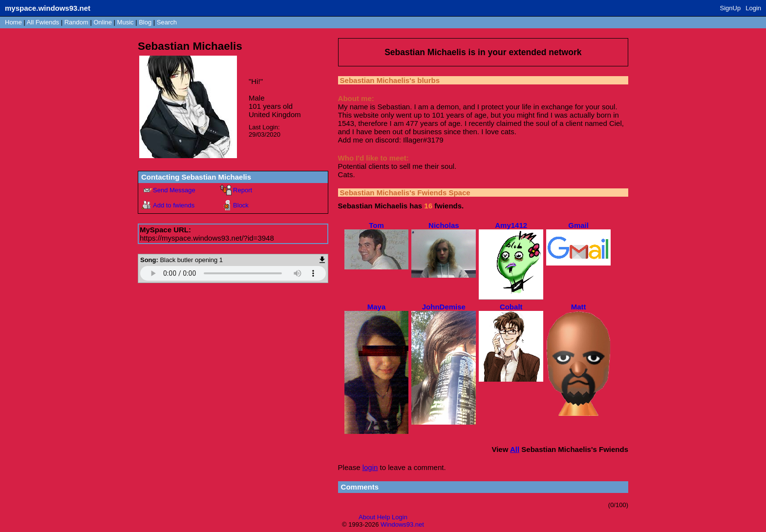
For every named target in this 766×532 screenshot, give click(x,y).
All (43, 22)
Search (167, 22)
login (370, 467)
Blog (145, 22)
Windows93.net (402, 524)
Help (384, 517)
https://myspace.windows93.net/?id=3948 (207, 238)
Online (103, 22)
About (367, 517)
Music (126, 22)
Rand (76, 22)
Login (753, 8)
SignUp (731, 8)
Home (13, 22)
